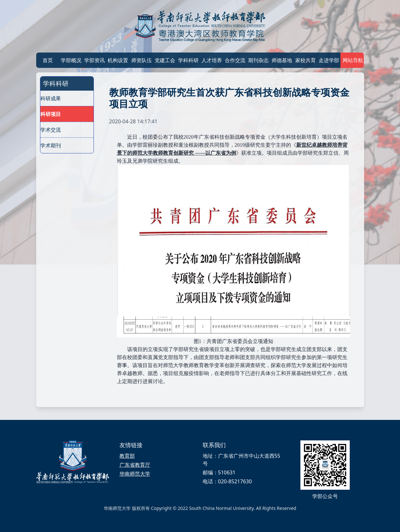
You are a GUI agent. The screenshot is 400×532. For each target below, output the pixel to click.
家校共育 (306, 60)
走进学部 (329, 60)
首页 (48, 60)
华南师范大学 (135, 474)
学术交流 (51, 130)
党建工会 (165, 60)
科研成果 (51, 98)
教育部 (127, 456)
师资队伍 (142, 60)
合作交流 (235, 60)
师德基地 (282, 60)
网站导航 (352, 60)
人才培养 (212, 60)
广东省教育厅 (135, 465)
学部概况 (71, 60)
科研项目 (51, 114)
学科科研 (188, 60)
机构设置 (118, 60)
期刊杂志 (258, 60)
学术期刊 (51, 145)
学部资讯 (94, 60)
